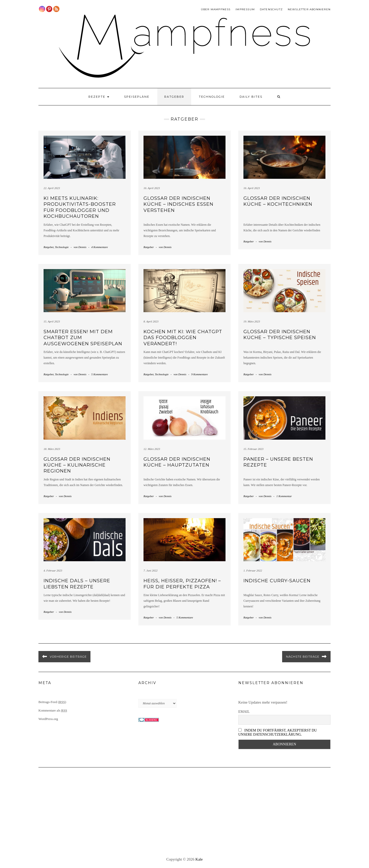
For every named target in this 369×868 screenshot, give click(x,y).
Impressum (245, 9)
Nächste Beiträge (303, 657)
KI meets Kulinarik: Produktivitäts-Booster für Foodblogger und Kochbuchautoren (80, 207)
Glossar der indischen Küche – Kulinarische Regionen (77, 465)
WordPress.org (48, 719)
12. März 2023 (152, 449)
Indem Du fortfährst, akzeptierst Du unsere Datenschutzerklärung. (278, 732)
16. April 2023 (152, 188)
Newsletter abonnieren (309, 9)
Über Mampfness (216, 9)
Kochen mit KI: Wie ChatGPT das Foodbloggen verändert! (183, 338)
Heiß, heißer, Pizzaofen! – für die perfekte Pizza (182, 584)
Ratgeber (174, 97)
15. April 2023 (52, 321)
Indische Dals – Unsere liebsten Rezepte (77, 584)
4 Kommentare (100, 247)
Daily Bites (251, 97)
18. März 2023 (52, 449)
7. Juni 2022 (151, 570)
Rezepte (99, 97)
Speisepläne (137, 97)
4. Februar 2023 (53, 570)
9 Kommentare (199, 374)
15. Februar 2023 (253, 449)
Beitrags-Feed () (52, 702)
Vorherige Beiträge (68, 657)
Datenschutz (271, 9)
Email (244, 712)
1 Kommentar (284, 496)
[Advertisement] (184, 812)
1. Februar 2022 (253, 570)
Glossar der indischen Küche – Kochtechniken (278, 201)
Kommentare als (53, 710)
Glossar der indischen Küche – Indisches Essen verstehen (178, 204)
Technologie (212, 97)
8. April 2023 (151, 321)
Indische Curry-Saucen (277, 581)
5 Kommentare (100, 374)
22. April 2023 (52, 188)
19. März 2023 (252, 321)
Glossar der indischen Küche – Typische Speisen (280, 335)
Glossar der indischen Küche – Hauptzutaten (177, 462)
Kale (199, 859)
